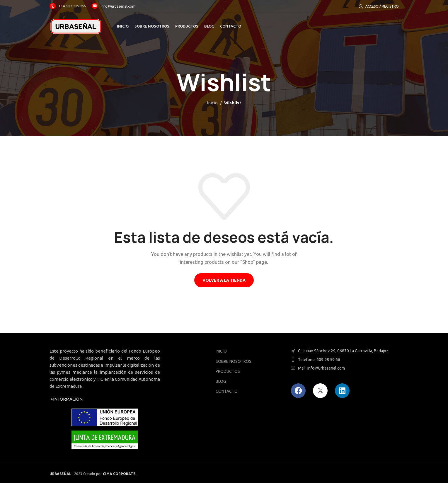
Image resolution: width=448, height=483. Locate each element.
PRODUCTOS (228, 371)
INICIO (221, 351)
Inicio (212, 103)
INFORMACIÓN (67, 399)
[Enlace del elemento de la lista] (343, 360)
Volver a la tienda (224, 280)
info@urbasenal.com (118, 6)
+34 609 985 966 (68, 6)
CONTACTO (227, 391)
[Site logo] (76, 26)
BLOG (221, 381)
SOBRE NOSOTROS (234, 361)
